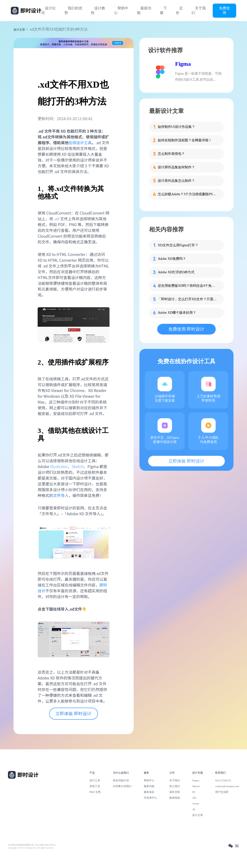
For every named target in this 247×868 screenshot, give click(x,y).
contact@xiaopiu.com (227, 786)
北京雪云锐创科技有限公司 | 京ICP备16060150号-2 (32, 845)
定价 (179, 10)
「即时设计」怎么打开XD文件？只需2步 (188, 299)
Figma (183, 64)
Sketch (77, 466)
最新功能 (144, 10)
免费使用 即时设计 (186, 329)
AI (194, 809)
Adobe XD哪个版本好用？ (177, 313)
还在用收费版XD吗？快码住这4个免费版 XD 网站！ (188, 286)
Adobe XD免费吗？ (172, 259)
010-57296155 (223, 780)
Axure (196, 803)
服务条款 (149, 792)
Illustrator (59, 466)
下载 (163, 10)
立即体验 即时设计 (73, 714)
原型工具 (95, 786)
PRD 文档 (95, 792)
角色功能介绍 (121, 780)
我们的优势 (73, 10)
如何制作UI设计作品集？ (176, 127)
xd (57, 219)
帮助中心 (121, 10)
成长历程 (175, 792)
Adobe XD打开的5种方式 (176, 272)
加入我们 (175, 786)
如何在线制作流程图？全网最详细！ (185, 140)
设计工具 (95, 780)
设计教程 (98, 10)
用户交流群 (222, 792)
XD (194, 798)
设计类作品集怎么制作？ (176, 181)
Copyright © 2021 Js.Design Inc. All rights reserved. (31, 848)
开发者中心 (150, 798)
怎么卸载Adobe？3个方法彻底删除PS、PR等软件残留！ (188, 194)
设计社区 (49, 10)
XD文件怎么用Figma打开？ (178, 245)
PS (194, 792)
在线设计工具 (80, 143)
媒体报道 (175, 798)
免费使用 (224, 10)
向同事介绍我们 (122, 786)
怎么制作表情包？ (171, 154)
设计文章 (19, 30)
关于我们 (199, 10)
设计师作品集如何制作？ (176, 167)
